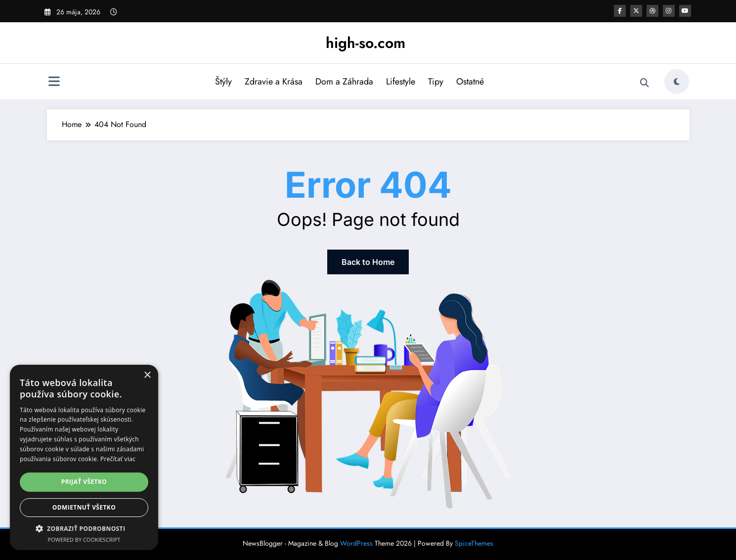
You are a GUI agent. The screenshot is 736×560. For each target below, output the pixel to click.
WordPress (356, 543)
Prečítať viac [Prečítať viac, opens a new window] (118, 459)
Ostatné (470, 82)
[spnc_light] (677, 82)
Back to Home (368, 262)
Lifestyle (401, 82)
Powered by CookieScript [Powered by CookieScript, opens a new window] (84, 539)
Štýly (223, 82)
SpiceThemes (474, 543)
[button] (84, 528)
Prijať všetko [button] (84, 482)
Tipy (436, 82)
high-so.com (366, 43)
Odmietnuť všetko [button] (84, 507)
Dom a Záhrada (344, 82)
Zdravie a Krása (274, 82)
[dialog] (84, 457)
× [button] (147, 375)
